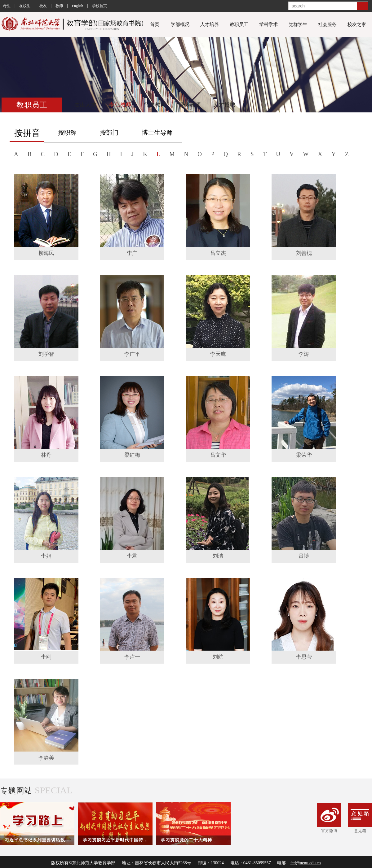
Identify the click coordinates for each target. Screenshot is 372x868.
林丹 (46, 455)
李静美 (46, 758)
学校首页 (100, 6)
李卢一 (132, 657)
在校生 (25, 6)
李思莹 (304, 657)
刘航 (218, 657)
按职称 (67, 133)
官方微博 (329, 818)
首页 (155, 24)
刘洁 (218, 556)
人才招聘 (224, 105)
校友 (43, 6)
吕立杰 (218, 253)
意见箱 (360, 818)
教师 (59, 6)
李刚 (46, 657)
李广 (132, 253)
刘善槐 (304, 253)
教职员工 (239, 24)
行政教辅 (155, 105)
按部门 (109, 133)
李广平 (132, 354)
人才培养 (210, 24)
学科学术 (268, 24)
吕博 (304, 556)
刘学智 (46, 354)
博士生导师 (157, 133)
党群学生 (298, 24)
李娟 (46, 556)
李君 (132, 556)
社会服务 (327, 24)
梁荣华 (304, 455)
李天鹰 (218, 354)
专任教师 (120, 105)
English (78, 6)
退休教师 (190, 105)
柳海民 (46, 253)
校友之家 (357, 24)
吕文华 (218, 455)
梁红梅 (132, 455)
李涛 (304, 354)
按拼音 (27, 133)
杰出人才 (86, 105)
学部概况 (180, 24)
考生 (7, 6)
